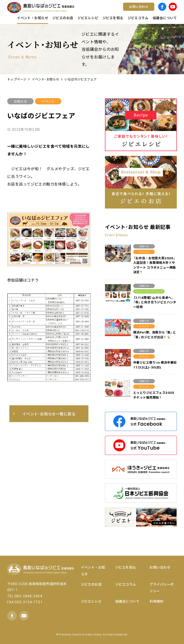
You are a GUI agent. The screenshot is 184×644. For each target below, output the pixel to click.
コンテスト (107, 11)
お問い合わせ (160, 567)
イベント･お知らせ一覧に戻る (44, 414)
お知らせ (20, 101)
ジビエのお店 (91, 584)
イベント (48, 101)
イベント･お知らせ (46, 79)
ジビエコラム (126, 584)
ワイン (103, 11)
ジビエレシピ (91, 601)
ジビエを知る (126, 567)
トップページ (17, 79)
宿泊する (148, 11)
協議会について (127, 601)
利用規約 (156, 601)
